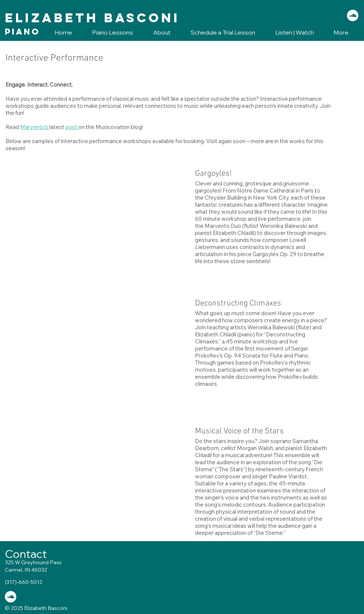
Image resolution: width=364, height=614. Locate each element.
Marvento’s (35, 127)
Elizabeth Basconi (92, 18)
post (72, 127)
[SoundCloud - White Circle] (353, 15)
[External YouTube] (95, 220)
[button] (108, 33)
